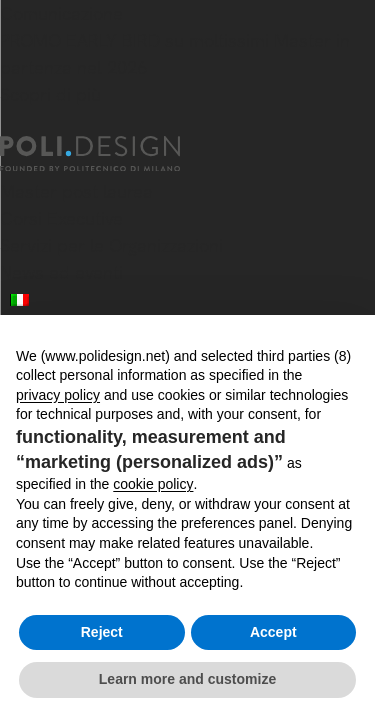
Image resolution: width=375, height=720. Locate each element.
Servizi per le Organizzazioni (111, 245)
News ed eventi (61, 272)
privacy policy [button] (58, 395)
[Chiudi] (12, 124)
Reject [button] (102, 632)
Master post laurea (76, 191)
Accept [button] (273, 632)
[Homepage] (108, 154)
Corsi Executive (61, 218)
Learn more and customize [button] (187, 679)
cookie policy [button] (153, 484)
